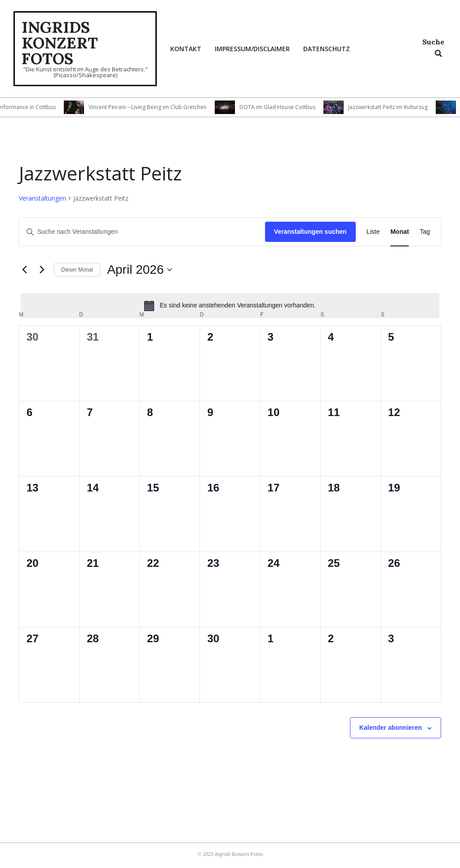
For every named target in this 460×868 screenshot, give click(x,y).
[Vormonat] (24, 270)
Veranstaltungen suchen (310, 232)
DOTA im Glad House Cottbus (291, 107)
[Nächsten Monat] (42, 270)
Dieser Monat (77, 270)
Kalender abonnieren (391, 728)
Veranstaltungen (42, 198)
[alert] (230, 306)
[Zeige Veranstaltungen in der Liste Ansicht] (373, 232)
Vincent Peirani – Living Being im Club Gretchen (161, 107)
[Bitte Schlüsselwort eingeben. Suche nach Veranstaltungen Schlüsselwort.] (142, 232)
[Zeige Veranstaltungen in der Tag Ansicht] (425, 232)
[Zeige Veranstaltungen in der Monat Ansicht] (400, 232)
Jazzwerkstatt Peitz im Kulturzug (401, 107)
